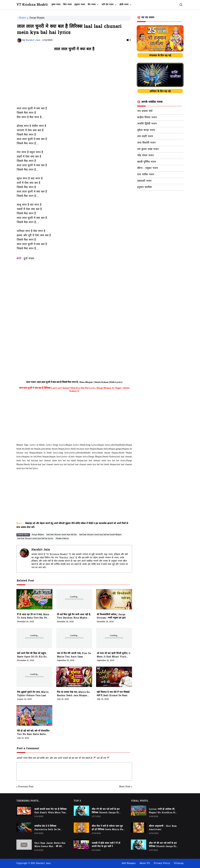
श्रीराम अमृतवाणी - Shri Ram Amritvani (163, 828)
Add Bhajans (129, 863)
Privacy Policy (162, 863)
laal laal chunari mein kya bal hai (62, 535)
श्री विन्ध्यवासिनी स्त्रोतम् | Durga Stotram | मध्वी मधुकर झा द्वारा (111, 616)
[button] (181, 5)
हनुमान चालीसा (144, 187)
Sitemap (179, 863)
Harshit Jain (41, 550)
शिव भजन (67, 5)
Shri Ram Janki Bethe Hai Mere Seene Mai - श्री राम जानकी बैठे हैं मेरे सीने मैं (50, 845)
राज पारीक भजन (146, 175)
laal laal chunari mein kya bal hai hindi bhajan (100, 535)
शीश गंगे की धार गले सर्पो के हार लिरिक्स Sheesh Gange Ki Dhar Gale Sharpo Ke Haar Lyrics (107, 811)
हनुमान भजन (80, 5)
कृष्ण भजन (56, 5)
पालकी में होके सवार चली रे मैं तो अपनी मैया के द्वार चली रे (106, 845)
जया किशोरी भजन (146, 143)
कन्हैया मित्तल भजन (147, 118)
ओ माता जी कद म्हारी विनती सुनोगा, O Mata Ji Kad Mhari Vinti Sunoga (113, 655)
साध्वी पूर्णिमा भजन (147, 162)
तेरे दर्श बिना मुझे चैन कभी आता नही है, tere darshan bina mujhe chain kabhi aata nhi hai (74, 616)
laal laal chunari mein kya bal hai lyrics (35, 539)
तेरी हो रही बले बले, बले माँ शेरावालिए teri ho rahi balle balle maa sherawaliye (33, 733)
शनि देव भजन (108, 5)
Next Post (125, 787)
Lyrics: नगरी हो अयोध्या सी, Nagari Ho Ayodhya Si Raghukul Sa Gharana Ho (164, 811)
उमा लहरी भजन (145, 136)
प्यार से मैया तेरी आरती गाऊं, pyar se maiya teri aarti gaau (74, 655)
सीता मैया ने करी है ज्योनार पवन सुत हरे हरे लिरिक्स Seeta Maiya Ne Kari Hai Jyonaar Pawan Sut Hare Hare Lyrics (107, 828)
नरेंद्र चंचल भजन (145, 156)
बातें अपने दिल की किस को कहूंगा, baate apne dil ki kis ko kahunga (32, 655)
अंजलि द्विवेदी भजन (147, 124)
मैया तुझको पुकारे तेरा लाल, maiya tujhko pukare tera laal (33, 694)
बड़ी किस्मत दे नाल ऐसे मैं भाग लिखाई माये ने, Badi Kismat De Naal (113, 694)
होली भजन (124, 5)
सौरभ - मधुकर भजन (147, 168)
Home (22, 18)
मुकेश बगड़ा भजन (146, 130)
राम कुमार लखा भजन (148, 149)
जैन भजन (92, 5)
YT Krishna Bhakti (32, 5)
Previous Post (26, 787)
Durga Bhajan (37, 18)
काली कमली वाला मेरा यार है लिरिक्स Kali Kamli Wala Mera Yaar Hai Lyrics (50, 811)
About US (145, 863)
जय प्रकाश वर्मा (145, 111)
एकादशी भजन (144, 181)
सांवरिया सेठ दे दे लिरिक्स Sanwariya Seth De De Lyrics (47, 828)
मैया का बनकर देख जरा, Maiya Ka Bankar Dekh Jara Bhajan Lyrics (73, 694)
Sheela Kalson (62, 539)
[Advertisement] (74, 81)
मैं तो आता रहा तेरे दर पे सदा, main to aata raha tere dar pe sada (33, 616)
